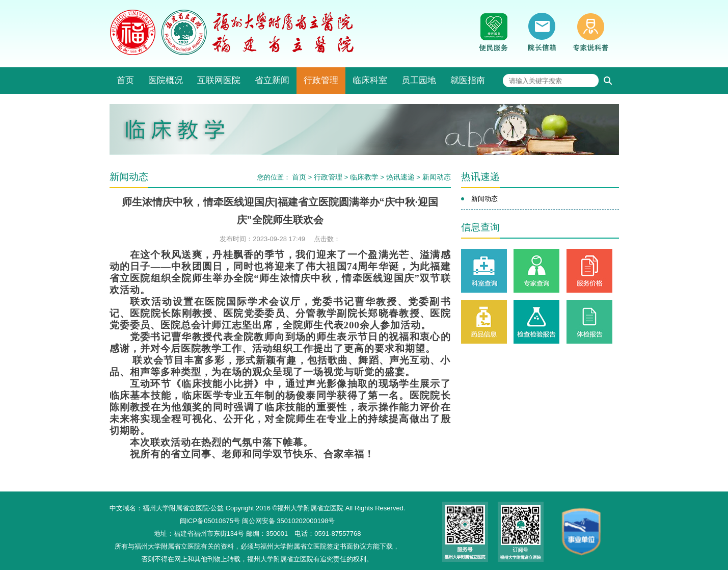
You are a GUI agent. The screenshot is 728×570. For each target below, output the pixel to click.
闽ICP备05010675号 (210, 521)
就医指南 (468, 80)
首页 (125, 80)
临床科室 (370, 80)
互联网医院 (219, 80)
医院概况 (166, 80)
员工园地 (419, 80)
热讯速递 (400, 177)
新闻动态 (437, 177)
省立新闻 (272, 80)
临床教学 (364, 177)
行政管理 (321, 80)
